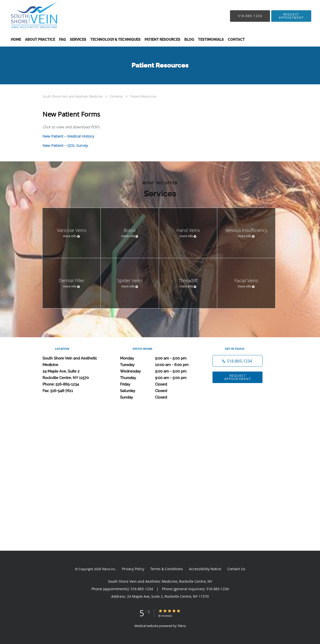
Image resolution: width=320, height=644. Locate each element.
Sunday (159, 397)
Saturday (159, 391)
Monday (159, 358)
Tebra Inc (108, 569)
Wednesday (159, 371)
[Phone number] (237, 361)
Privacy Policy (133, 569)
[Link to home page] (27, 16)
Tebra (182, 626)
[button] (291, 16)
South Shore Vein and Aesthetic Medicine (73, 96)
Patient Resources (143, 96)
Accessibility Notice (205, 569)
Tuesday (159, 365)
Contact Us (236, 569)
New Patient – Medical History (68, 136)
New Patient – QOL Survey (65, 145)
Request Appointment (238, 377)
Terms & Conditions (167, 569)
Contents (117, 96)
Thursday (159, 378)
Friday (159, 384)
